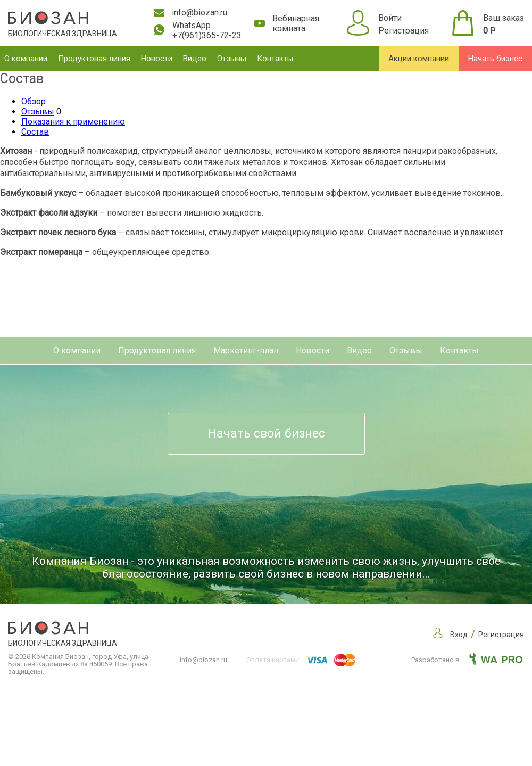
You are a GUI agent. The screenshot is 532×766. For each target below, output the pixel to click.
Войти (390, 18)
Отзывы (232, 59)
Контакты (275, 59)
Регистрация (404, 31)
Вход (459, 635)
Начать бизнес (495, 59)
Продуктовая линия (94, 59)
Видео (195, 59)
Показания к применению (73, 122)
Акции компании (419, 59)
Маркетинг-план (246, 351)
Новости (157, 59)
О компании (26, 59)
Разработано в (467, 660)
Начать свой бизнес (266, 434)
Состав (35, 132)
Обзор (34, 101)
